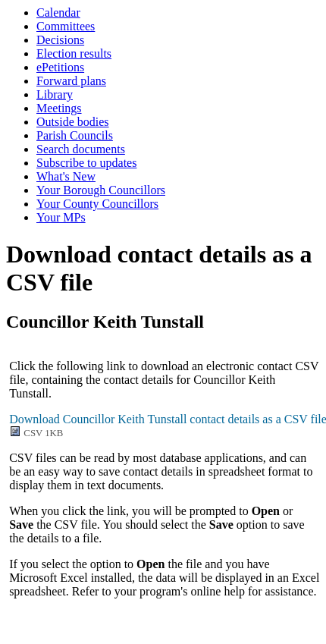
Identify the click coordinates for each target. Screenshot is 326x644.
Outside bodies (73, 122)
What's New (66, 176)
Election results (74, 53)
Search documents (81, 149)
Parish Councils (75, 135)
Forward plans (71, 81)
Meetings (59, 108)
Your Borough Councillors (101, 190)
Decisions (60, 40)
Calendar (58, 13)
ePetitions (60, 67)
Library (55, 94)
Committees (66, 26)
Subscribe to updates (86, 163)
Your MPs (61, 217)
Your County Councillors (97, 204)
